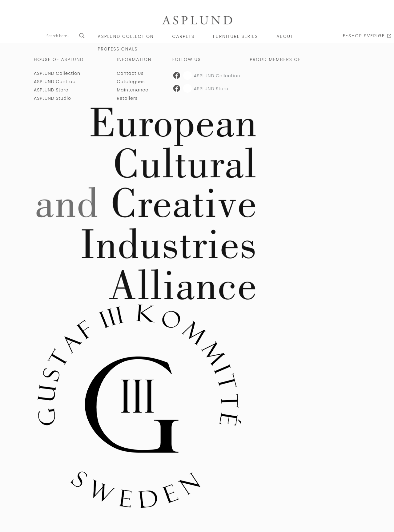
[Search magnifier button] (82, 36)
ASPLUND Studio (52, 98)
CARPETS (183, 36)
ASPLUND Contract (56, 82)
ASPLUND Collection (126, 36)
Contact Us (130, 73)
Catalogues (131, 82)
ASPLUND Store (51, 90)
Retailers (127, 98)
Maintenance (132, 90)
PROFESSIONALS (118, 49)
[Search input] (61, 36)
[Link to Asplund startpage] (197, 20)
